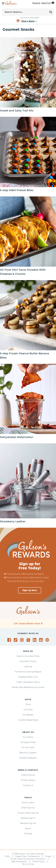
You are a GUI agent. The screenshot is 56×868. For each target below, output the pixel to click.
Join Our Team (28, 747)
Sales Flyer (46, 3)
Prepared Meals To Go (28, 677)
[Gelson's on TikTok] (16, 640)
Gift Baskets (28, 715)
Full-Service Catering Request (28, 672)
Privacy (48, 856)
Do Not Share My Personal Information (28, 859)
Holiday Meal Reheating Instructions (28, 687)
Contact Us (28, 785)
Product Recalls (28, 780)
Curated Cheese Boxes (28, 720)
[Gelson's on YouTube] (41, 640)
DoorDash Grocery (28, 661)
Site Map (28, 834)
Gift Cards (28, 710)
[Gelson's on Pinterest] (48, 640)
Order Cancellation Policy (28, 682)
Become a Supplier (28, 753)
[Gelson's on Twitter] (29, 640)
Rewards (36, 3)
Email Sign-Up (28, 808)
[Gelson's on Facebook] (10, 640)
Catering (28, 667)
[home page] (11, 3)
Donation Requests (28, 758)
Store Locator (28, 802)
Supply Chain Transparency (27, 856)
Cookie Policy (38, 862)
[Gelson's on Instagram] (22, 640)
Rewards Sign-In (28, 818)
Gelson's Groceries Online (28, 656)
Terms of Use (28, 864)
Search (28, 828)
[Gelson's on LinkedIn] (35, 640)
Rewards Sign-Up (28, 823)
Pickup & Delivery (30, 18)
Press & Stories (28, 775)
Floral (28, 704)
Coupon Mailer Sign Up (28, 813)
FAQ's (7, 856)
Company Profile (28, 742)
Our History (28, 737)
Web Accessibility (19, 862)
